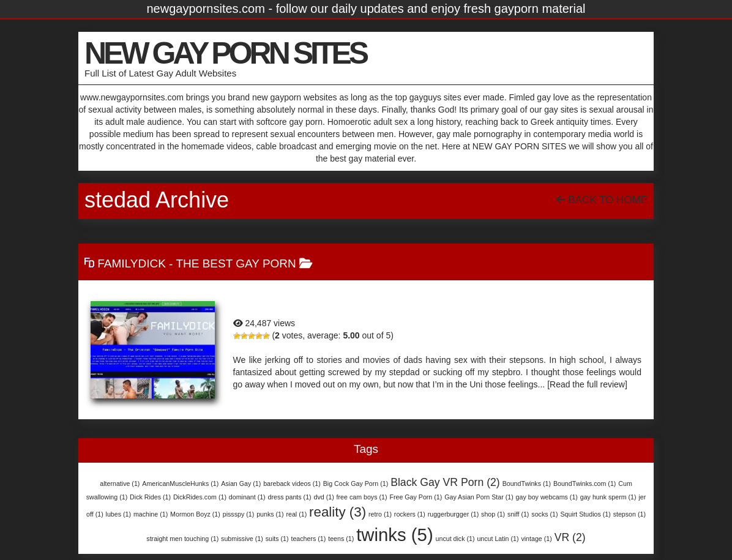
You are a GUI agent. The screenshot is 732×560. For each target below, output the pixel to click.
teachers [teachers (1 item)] (308, 539)
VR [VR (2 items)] (570, 537)
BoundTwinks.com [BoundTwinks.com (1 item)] (584, 483)
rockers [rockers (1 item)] (410, 514)
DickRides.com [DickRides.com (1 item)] (200, 497)
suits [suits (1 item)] (277, 539)
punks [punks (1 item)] (270, 514)
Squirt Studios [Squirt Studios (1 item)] (585, 514)
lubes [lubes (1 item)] (118, 514)
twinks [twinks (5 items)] (394, 535)
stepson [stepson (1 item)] (629, 514)
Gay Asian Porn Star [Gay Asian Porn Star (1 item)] (479, 497)
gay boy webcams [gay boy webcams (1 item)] (547, 497)
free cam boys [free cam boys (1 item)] (362, 497)
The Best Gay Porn (236, 263)
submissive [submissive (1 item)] (242, 539)
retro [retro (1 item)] (380, 514)
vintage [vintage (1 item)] (536, 539)
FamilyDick (132, 263)
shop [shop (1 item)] (493, 514)
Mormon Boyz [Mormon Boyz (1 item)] (195, 514)
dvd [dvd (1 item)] (324, 497)
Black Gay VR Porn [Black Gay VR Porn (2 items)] (445, 482)
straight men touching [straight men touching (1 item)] (182, 539)
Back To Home (602, 200)
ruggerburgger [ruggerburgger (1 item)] (454, 514)
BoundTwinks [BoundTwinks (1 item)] (527, 483)
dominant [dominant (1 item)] (247, 497)
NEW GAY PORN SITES (225, 53)
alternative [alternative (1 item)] (120, 483)
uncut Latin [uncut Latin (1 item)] (498, 539)
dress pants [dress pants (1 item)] (290, 497)
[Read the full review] (587, 384)
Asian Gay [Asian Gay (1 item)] (241, 483)
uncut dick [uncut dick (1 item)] (455, 539)
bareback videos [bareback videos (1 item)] (292, 483)
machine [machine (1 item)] (151, 514)
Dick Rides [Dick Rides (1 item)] (150, 497)
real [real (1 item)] (296, 514)
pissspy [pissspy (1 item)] (239, 514)
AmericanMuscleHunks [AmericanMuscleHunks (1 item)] (180, 483)
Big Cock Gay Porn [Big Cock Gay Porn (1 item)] (356, 483)
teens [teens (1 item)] (341, 539)
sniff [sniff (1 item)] (518, 514)
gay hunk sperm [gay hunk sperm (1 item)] (608, 497)
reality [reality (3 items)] (338, 512)
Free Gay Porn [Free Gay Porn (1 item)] (416, 497)
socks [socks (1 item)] (544, 514)
